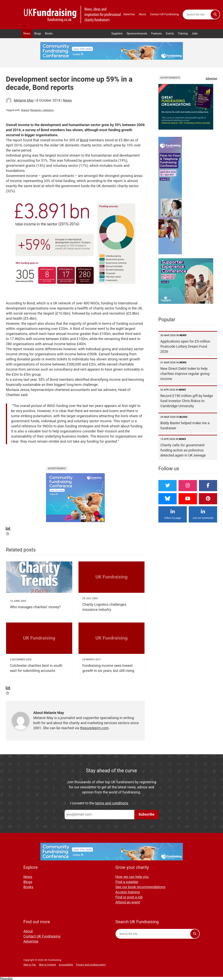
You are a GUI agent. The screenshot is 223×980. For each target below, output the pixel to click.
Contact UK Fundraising (164, 14)
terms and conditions (112, 803)
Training (183, 34)
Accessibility (66, 965)
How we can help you (132, 877)
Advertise (129, 14)
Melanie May (24, 101)
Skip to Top (30, 965)
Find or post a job (129, 897)
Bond (84, 140)
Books (49, 34)
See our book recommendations (141, 887)
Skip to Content (47, 965)
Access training (128, 892)
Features (157, 34)
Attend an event (128, 902)
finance (25, 110)
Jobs (195, 34)
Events (170, 34)
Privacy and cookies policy (91, 965)
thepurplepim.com (94, 728)
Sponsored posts (137, 34)
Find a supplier (127, 882)
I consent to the (99, 803)
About (142, 14)
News (27, 34)
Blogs (38, 34)
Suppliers (117, 34)
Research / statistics (42, 110)
